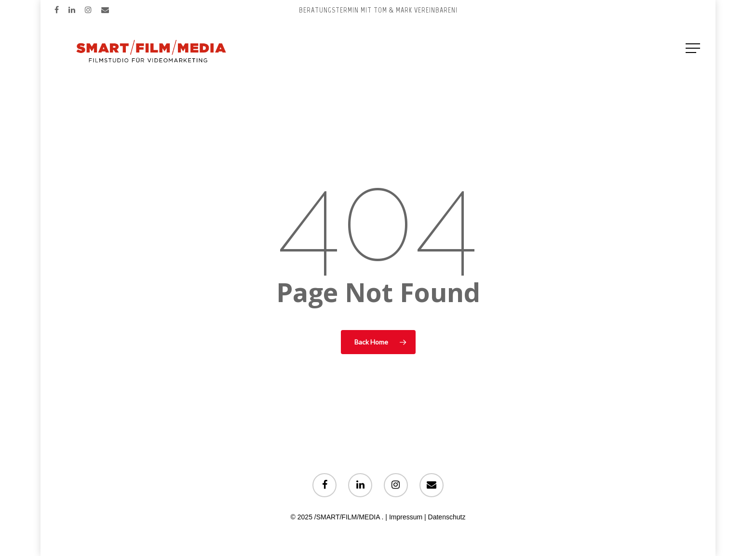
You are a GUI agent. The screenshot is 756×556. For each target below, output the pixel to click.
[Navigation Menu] (694, 48)
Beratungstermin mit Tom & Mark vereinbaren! (378, 10)
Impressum (406, 517)
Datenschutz (447, 517)
